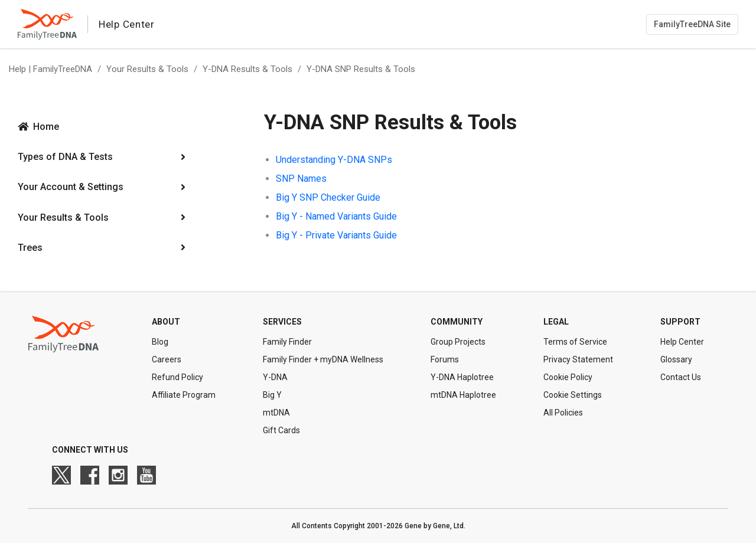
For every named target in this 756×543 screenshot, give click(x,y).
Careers (167, 359)
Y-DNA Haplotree (462, 377)
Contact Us (681, 377)
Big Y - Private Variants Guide (336, 235)
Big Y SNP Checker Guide (328, 197)
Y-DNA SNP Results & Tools (361, 69)
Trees (30, 248)
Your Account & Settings (71, 187)
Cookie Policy (568, 377)
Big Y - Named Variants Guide (336, 216)
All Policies (563, 413)
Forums (445, 359)
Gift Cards (281, 430)
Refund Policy (177, 377)
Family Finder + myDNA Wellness (323, 359)
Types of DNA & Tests (65, 157)
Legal (556, 322)
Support (680, 322)
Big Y (272, 395)
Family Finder (287, 342)
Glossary (676, 359)
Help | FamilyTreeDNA (50, 69)
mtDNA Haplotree (463, 395)
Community (457, 322)
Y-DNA (275, 377)
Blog (160, 342)
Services (282, 322)
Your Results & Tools (147, 69)
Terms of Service (575, 342)
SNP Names (301, 179)
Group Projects (458, 342)
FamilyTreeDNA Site (692, 24)
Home (46, 127)
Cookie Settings (573, 395)
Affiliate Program (184, 395)
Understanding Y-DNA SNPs (334, 160)
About (166, 322)
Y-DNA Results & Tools (247, 69)
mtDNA (276, 413)
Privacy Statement (578, 359)
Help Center (682, 342)
